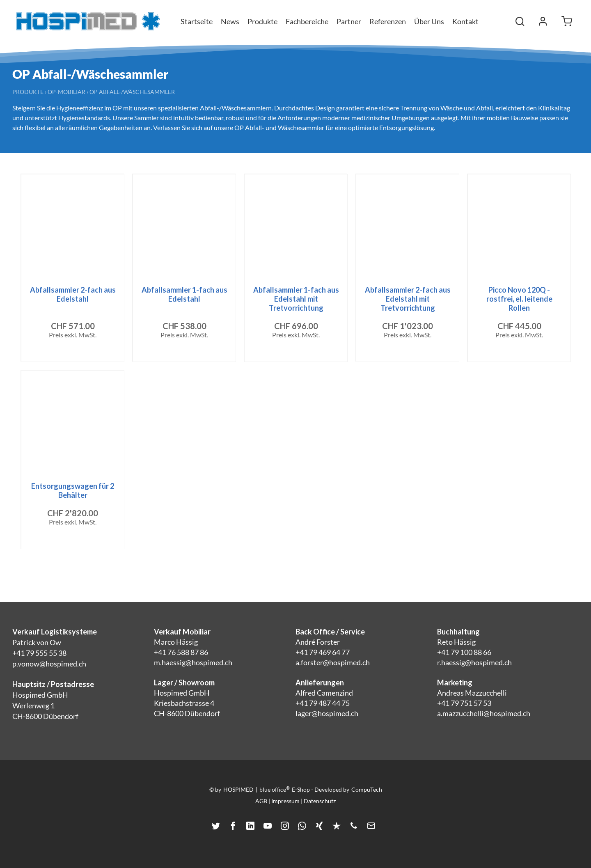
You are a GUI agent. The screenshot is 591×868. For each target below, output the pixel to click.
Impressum (285, 801)
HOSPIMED (238, 789)
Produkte (28, 92)
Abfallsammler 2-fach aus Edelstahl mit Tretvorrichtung (408, 299)
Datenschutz (320, 801)
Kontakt (465, 21)
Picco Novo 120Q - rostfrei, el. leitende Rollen (519, 299)
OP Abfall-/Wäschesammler (132, 92)
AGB (261, 801)
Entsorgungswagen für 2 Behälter (73, 490)
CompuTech (367, 789)
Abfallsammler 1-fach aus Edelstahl (184, 294)
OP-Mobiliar (66, 92)
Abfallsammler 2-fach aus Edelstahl (73, 294)
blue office (275, 789)
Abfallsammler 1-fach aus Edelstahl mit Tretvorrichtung (296, 299)
